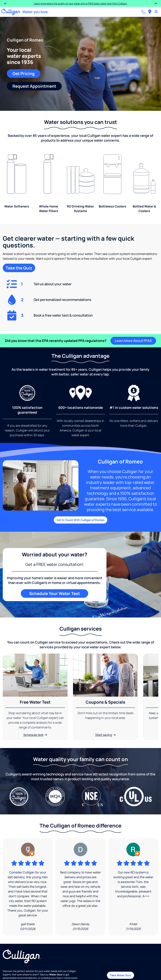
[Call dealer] (143, 12)
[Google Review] (28, 887)
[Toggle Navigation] (156, 12)
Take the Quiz (19, 268)
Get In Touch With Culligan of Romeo (80, 520)
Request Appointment (34, 86)
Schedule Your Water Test (54, 593)
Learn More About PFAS (133, 341)
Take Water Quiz (120, 975)
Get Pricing (24, 73)
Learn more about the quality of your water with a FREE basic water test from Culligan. (80, 3)
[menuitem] (150, 12)
